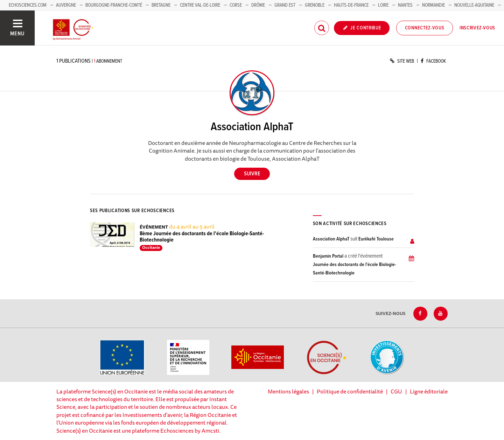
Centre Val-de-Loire (200, 5)
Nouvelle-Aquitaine (474, 5)
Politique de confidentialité (350, 391)
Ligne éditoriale (429, 391)
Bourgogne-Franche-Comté (114, 5)
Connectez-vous (425, 28)
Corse (236, 5)
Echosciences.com (28, 5)
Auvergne (66, 5)
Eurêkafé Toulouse (376, 239)
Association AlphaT (331, 239)
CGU (396, 391)
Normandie (433, 5)
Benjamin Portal (328, 256)
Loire (383, 5)
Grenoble (315, 5)
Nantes (405, 5)
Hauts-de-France (351, 5)
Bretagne (161, 5)
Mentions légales (288, 391)
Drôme (258, 5)
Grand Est (285, 5)
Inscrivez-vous (477, 28)
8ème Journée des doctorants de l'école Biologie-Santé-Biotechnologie (202, 237)
